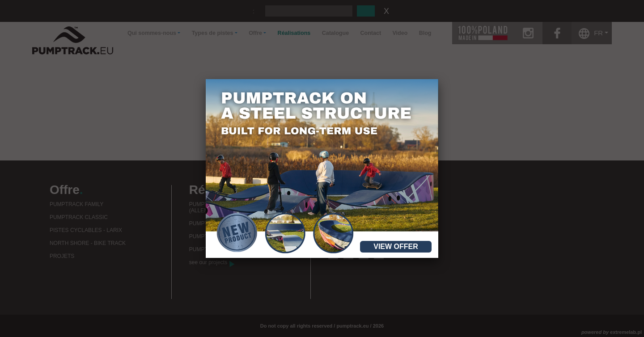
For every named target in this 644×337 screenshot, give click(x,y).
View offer (396, 246)
